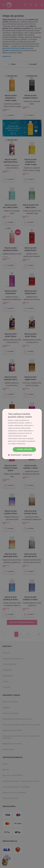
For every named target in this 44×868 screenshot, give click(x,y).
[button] (20, 455)
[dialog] (22, 434)
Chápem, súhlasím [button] (24, 449)
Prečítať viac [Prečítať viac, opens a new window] (21, 444)
